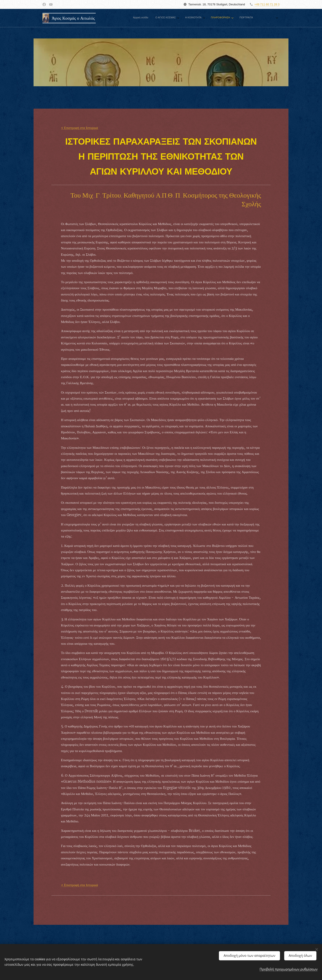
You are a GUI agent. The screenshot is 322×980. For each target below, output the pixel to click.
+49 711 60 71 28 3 (267, 4)
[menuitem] (179, 18)
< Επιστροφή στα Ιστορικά (80, 128)
